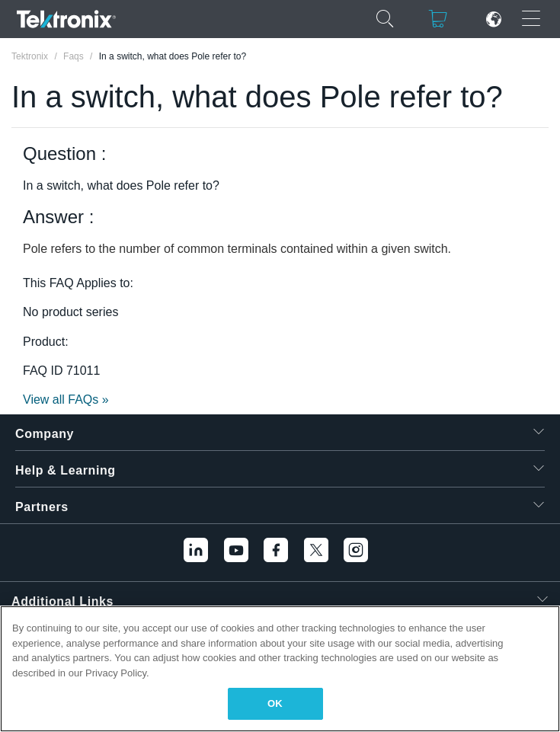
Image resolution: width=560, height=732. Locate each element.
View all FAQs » (66, 400)
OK (275, 703)
